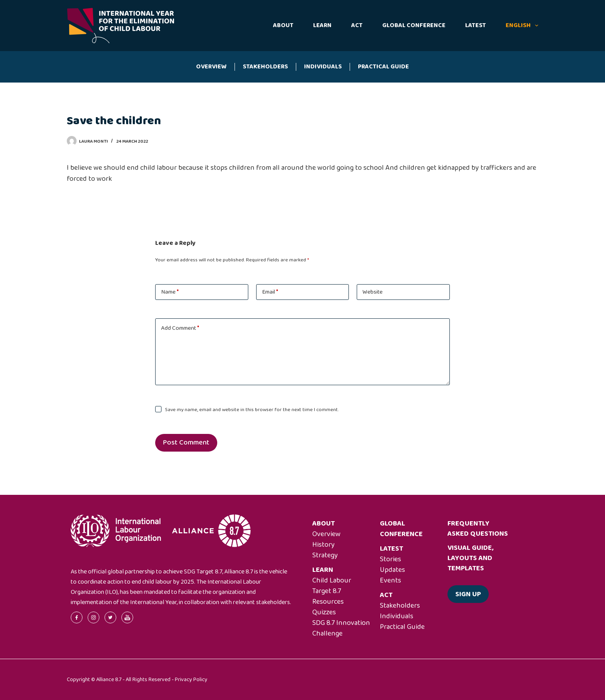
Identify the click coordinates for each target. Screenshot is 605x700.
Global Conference (414, 25)
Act (357, 25)
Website (373, 292)
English (522, 25)
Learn (322, 25)
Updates (392, 570)
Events (390, 581)
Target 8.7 (327, 591)
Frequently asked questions (478, 529)
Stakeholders (265, 67)
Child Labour (332, 581)
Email (270, 292)
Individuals (323, 67)
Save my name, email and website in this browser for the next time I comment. (252, 410)
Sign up (468, 594)
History (324, 545)
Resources (328, 602)
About (283, 25)
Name (170, 292)
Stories (390, 559)
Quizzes (324, 612)
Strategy (325, 555)
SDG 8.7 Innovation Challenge (341, 628)
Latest (476, 25)
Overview (211, 67)
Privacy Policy (191, 680)
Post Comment (186, 443)
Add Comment (180, 328)
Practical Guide (383, 67)
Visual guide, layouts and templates (470, 558)
